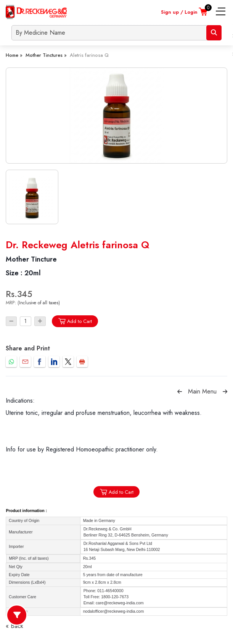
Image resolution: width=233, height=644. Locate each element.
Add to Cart (75, 321)
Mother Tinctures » (46, 55)
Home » (14, 55)
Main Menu (202, 391)
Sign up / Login (179, 12)
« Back (14, 626)
